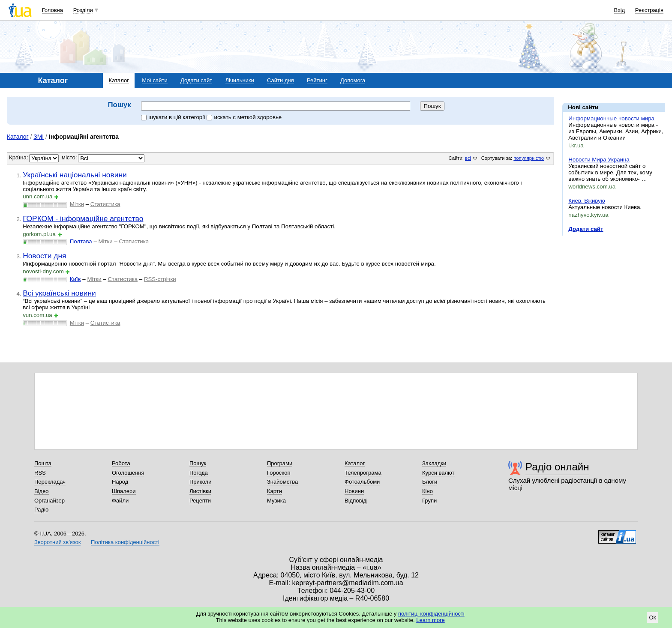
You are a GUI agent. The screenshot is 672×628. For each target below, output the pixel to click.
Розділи (83, 10)
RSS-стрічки (160, 279)
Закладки (434, 463)
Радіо (41, 510)
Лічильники (240, 80)
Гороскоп (279, 473)
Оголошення (128, 473)
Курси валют (438, 473)
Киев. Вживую (586, 201)
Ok (652, 618)
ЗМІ (39, 137)
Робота (121, 463)
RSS (40, 473)
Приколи (200, 482)
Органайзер (49, 501)
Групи (429, 501)
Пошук (198, 463)
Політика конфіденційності (125, 542)
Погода (199, 473)
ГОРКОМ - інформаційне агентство (83, 218)
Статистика (105, 204)
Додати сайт (196, 80)
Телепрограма (363, 473)
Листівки (200, 491)
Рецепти (200, 501)
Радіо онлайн (557, 467)
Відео (42, 491)
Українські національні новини (75, 175)
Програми (280, 463)
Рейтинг (317, 80)
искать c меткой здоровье (244, 117)
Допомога (353, 80)
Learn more (430, 620)
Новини (354, 491)
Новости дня (44, 256)
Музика (276, 501)
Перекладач (50, 482)
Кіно (427, 491)
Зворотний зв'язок (57, 542)
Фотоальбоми (362, 482)
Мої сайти (155, 80)
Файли (120, 501)
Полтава (81, 241)
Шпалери (124, 491)
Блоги (430, 482)
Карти (274, 491)
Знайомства (282, 482)
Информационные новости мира (611, 118)
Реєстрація (649, 10)
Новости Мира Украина (599, 160)
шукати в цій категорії (174, 117)
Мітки (77, 204)
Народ (120, 482)
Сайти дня (280, 80)
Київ (75, 279)
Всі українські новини (59, 293)
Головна (52, 10)
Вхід (620, 10)
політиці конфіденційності (431, 614)
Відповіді (356, 501)
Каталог (119, 80)
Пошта (43, 463)
